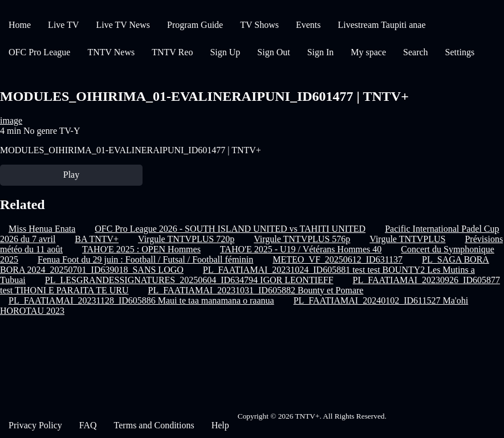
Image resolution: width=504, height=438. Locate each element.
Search (416, 52)
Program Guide (195, 25)
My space (368, 52)
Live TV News (123, 25)
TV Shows (259, 25)
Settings (460, 52)
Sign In (321, 52)
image (11, 120)
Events (308, 25)
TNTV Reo (172, 52)
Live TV (63, 25)
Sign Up (225, 52)
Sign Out (273, 52)
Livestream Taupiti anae (381, 25)
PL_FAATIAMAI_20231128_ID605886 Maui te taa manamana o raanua (141, 300)
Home (20, 25)
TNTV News (111, 52)
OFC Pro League (39, 52)
